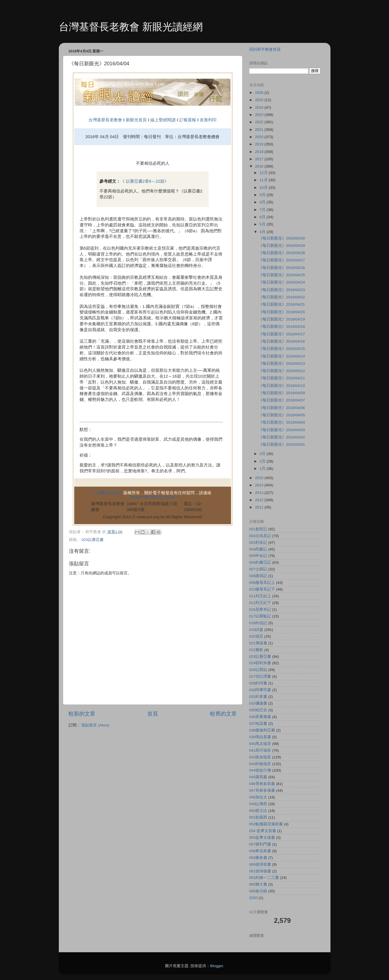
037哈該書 (258, 724)
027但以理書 (260, 676)
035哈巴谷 (258, 710)
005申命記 (258, 556)
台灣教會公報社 (109, 493)
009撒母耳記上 (262, 583)
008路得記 (258, 576)
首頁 (153, 714)
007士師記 (258, 569)
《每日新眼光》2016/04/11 (282, 378)
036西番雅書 (260, 717)
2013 (260, 493)
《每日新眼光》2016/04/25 (282, 275)
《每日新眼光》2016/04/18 (282, 327)
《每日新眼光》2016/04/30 (282, 238)
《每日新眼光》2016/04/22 (282, 297)
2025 (260, 100)
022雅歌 (256, 650)
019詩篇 (256, 630)
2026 (260, 93)
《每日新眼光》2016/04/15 (282, 349)
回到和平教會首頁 (265, 49)
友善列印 (208, 120)
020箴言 (256, 636)
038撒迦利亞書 (262, 730)
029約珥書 (258, 683)
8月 (263, 202)
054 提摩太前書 (263, 831)
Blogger (216, 966)
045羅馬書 (258, 777)
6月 (263, 217)
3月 (263, 454)
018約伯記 (258, 623)
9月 (263, 195)
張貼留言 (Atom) (95, 725)
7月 (263, 210)
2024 (260, 107)
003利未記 (258, 543)
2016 (260, 166)
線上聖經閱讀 (162, 120)
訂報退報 (188, 120)
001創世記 (258, 529)
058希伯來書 (260, 851)
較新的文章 (82, 714)
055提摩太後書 (262, 838)
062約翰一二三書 (264, 878)
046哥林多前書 (262, 784)
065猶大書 (258, 884)
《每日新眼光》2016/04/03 (282, 430)
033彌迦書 (258, 703)
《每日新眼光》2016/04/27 (282, 260)
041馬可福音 (260, 750)
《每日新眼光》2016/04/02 (282, 437)
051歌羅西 (258, 817)
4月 (263, 232)
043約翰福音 (260, 764)
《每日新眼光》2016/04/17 (282, 334)
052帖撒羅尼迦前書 (266, 824)
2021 (260, 130)
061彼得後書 (260, 871)
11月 (264, 180)
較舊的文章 (223, 714)
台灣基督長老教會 (105, 120)
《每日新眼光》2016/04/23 (282, 290)
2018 (260, 152)
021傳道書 (258, 643)
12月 (264, 173)
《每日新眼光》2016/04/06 (282, 408)
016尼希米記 (260, 609)
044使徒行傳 (260, 770)
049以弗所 (258, 804)
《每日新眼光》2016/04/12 (282, 371)
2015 (260, 478)
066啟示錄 (258, 891)
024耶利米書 (260, 663)
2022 (260, 122)
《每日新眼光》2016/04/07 (282, 400)
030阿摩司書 (260, 690)
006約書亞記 (260, 562)
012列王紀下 (260, 603)
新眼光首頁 (136, 120)
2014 (260, 485)
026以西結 (258, 670)
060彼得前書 (260, 864)
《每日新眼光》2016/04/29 (282, 246)
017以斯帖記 (260, 616)
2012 (260, 500)
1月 (263, 469)
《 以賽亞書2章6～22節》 (145, 181)
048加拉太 (258, 797)
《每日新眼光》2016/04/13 (282, 364)
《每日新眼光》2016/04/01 (282, 444)
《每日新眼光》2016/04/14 (282, 356)
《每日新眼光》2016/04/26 (282, 268)
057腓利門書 (260, 844)
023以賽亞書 (93, 540)
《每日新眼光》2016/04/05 (282, 415)
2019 (260, 144)
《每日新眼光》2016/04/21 (282, 304)
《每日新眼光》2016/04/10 (282, 386)
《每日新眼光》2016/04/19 (282, 319)
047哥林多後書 (262, 790)
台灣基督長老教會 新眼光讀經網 (131, 27)
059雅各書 (258, 858)
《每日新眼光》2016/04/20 (282, 312)
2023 (260, 115)
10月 (264, 188)
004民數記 (258, 549)
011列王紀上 (260, 596)
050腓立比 (258, 811)
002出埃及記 (260, 536)
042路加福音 (260, 757)
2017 (260, 159)
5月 (263, 224)
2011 (260, 507)
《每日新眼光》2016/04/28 (282, 253)
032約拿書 (258, 697)
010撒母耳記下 (262, 589)
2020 (260, 137)
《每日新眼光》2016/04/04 (282, 422)
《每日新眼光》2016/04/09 (282, 393)
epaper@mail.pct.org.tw (152, 497)
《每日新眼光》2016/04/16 (282, 341)
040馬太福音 (260, 744)
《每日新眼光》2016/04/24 (282, 282)
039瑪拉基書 (260, 737)
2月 (263, 461)
